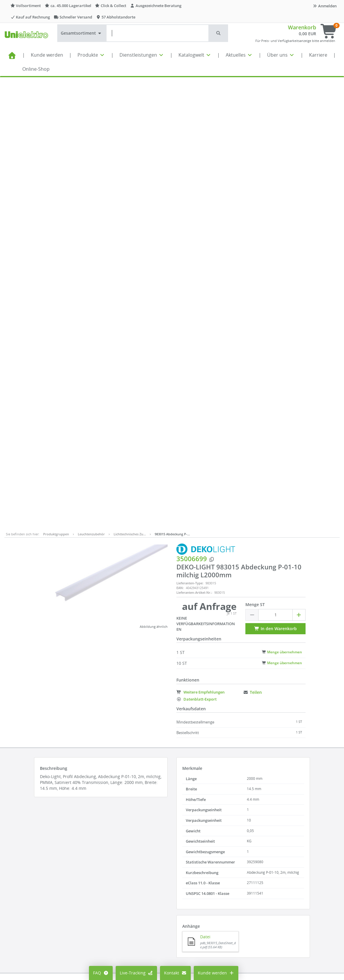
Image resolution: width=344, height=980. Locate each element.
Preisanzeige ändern (113, 877)
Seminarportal (163, 904)
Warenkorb (302, 27)
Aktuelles (239, 55)
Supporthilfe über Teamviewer (290, 921)
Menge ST (255, 158)
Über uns (281, 55)
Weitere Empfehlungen (200, 246)
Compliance (216, 886)
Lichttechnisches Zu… (130, 88)
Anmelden (325, 6)
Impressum (215, 868)
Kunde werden (47, 55)
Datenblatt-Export (197, 253)
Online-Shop (36, 69)
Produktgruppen (56, 88)
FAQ (101, 973)
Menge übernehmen (282, 206)
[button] (219, 33)
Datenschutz (217, 895)
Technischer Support (281, 915)
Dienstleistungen (142, 55)
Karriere (318, 55)
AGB (208, 877)
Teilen (252, 246)
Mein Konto (104, 868)
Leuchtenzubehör (91, 88)
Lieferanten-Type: (190, 137)
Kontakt (175, 973)
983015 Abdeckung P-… (172, 88)
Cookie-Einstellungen (113, 886)
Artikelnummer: (94, 561)
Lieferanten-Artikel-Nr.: (194, 146)
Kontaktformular (276, 909)
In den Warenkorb (275, 182)
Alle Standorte (162, 868)
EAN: (180, 142)
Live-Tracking (136, 973)
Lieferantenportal (166, 912)
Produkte (91, 55)
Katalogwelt (195, 55)
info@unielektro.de (279, 898)
